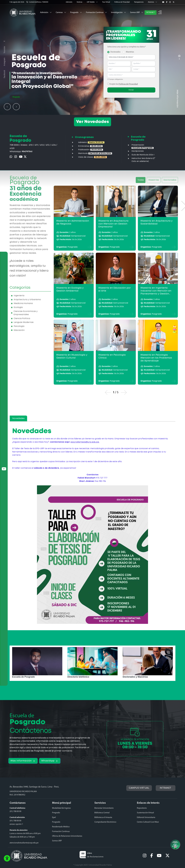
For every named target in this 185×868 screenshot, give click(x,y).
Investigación (119, 12)
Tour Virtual (106, 2)
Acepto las (123, 84)
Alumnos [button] (153, 2)
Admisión (69, 2)
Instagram (4, 62)
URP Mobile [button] (92, 2)
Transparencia (139, 2)
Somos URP (137, 12)
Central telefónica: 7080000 (37, 2)
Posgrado (76, 12)
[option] (37, 663)
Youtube (4, 50)
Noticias (80, 2)
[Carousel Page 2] (179, 59)
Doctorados (115, 52)
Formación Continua (96, 12)
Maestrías (130, 52)
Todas (141, 180)
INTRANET (151, 12)
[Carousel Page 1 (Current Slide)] (179, 56)
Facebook (4, 74)
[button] (160, 13)
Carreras (61, 12)
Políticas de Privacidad (122, 2)
